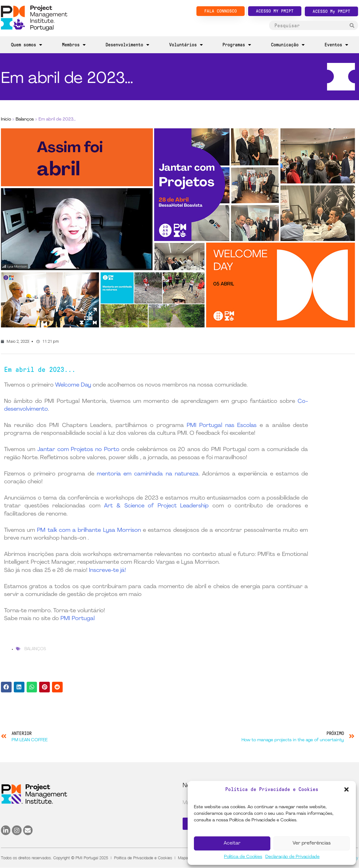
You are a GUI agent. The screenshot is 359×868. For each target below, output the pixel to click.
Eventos (336, 45)
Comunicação (288, 45)
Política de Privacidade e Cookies (143, 858)
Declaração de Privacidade (292, 857)
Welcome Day (73, 385)
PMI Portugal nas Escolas (222, 426)
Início (6, 119)
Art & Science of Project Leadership (156, 506)
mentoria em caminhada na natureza (148, 474)
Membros (74, 45)
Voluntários (186, 45)
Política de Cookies (243, 857)
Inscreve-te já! (107, 570)
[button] (346, 789)
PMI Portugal (78, 619)
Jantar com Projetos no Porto (78, 450)
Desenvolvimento (127, 45)
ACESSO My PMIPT (331, 11)
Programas (237, 45)
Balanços (25, 119)
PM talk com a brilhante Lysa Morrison (89, 530)
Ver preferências (312, 843)
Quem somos (26, 45)
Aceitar (232, 843)
